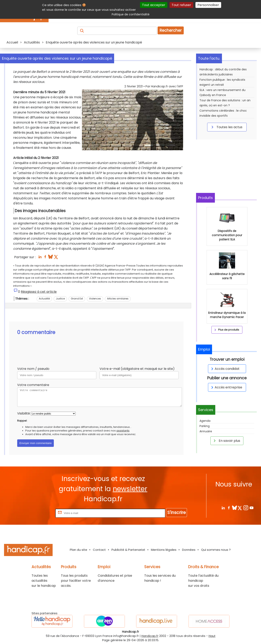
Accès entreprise (226, 387)
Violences (95, 299)
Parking (205, 426)
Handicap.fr (150, 636)
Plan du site (79, 550)
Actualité (44, 299)
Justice (60, 299)
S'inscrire (177, 512)
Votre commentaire (33, 385)
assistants (123, 431)
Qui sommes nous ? (216, 550)
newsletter (130, 489)
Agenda (205, 421)
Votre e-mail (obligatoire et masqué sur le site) (137, 369)
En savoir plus (226, 441)
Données (189, 550)
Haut (212, 636)
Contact (99, 550)
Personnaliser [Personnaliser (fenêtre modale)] (208, 5)
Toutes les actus (226, 127)
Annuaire (206, 431)
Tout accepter (154, 5)
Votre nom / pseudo (33, 369)
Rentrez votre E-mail (38, 513)
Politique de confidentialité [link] (131, 14)
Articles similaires (118, 299)
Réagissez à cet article (39, 292)
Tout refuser (181, 5)
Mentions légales (164, 550)
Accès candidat (225, 369)
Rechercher (171, 30)
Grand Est (77, 299)
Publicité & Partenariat (128, 550)
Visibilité (24, 413)
